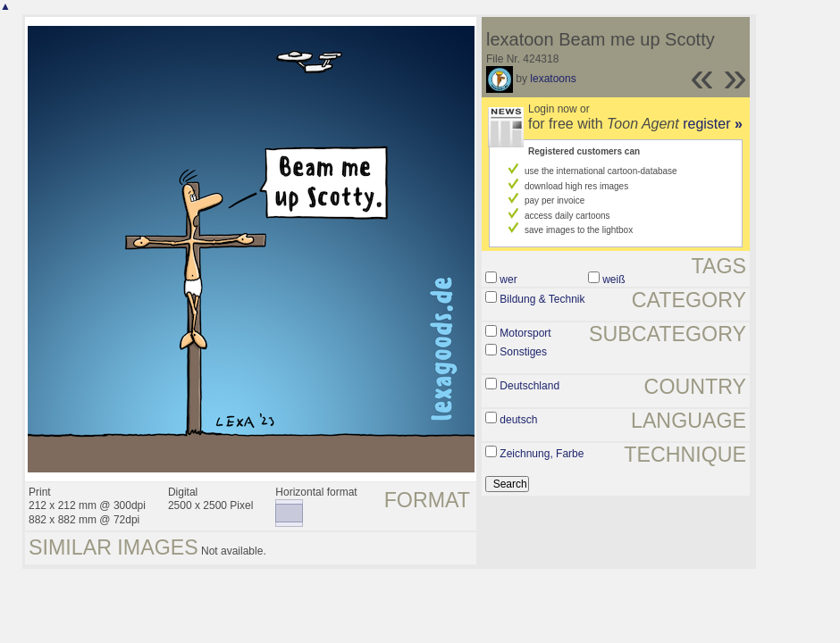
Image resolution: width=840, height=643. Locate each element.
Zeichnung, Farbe (542, 454)
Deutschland (529, 386)
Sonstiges (523, 352)
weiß (613, 280)
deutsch (518, 420)
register (713, 124)
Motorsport (525, 333)
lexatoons (553, 79)
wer (508, 280)
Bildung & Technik (542, 299)
